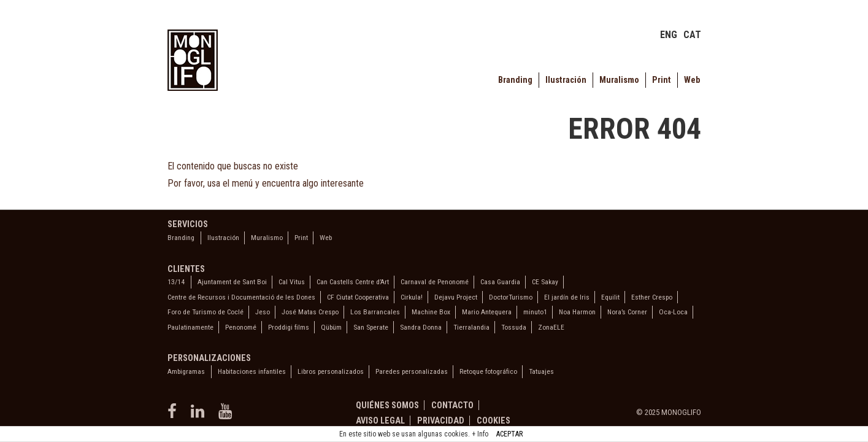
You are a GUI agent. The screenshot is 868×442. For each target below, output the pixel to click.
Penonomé (241, 327)
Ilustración (566, 80)
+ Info (480, 434)
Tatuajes (541, 371)
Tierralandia (471, 327)
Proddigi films (289, 327)
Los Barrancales (375, 312)
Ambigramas (186, 371)
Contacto (452, 405)
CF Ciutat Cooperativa (358, 297)
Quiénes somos (387, 405)
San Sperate (371, 327)
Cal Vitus (292, 282)
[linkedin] (200, 415)
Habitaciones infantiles (252, 371)
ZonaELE (551, 327)
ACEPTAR (509, 434)
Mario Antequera (487, 312)
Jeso (263, 312)
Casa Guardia (500, 282)
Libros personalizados (331, 371)
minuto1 (535, 312)
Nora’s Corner (627, 312)
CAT (692, 35)
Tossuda (514, 327)
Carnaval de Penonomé (435, 282)
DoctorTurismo (511, 297)
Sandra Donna (421, 327)
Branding (515, 80)
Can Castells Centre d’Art (353, 282)
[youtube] (227, 415)
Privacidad (441, 421)
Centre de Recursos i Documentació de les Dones (241, 297)
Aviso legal (380, 421)
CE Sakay (545, 282)
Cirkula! (412, 297)
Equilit (610, 297)
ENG (669, 35)
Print (662, 80)
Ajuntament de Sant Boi (232, 282)
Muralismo (619, 80)
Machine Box (431, 312)
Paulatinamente (190, 327)
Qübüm (331, 327)
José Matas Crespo (310, 312)
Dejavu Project (456, 297)
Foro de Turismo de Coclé (205, 312)
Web (692, 80)
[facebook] (175, 415)
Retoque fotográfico (488, 371)
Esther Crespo (652, 297)
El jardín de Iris (567, 297)
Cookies (494, 421)
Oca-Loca (673, 312)
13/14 (176, 282)
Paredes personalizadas (412, 371)
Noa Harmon (577, 312)
